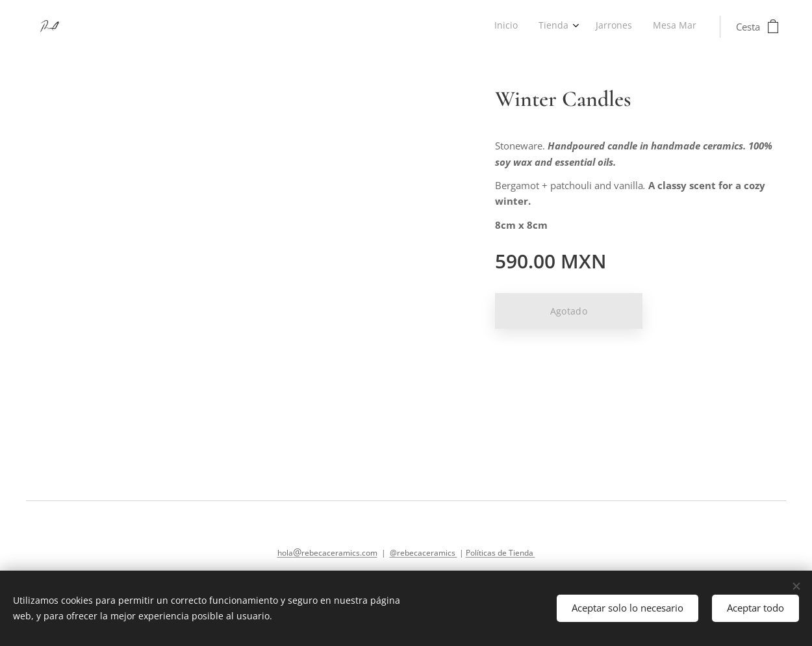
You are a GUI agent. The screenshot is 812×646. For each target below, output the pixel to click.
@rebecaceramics (424, 553)
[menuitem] (631, 27)
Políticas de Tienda (501, 553)
